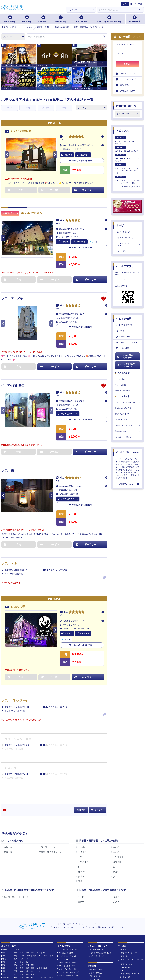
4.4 (66, 612)
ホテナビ (67, 155)
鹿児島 (51, 938)
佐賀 (21, 938)
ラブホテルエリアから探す (127, 342)
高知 (33, 935)
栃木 (40, 916)
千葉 (34, 916)
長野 (27, 919)
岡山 (16, 932)
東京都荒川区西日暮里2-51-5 (17, 745)
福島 (44, 913)
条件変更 (97, 810)
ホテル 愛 (8, 471)
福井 (27, 922)
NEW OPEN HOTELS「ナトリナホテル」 (127, 158)
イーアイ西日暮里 (13, 385)
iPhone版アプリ (128, 280)
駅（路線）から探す (65, 913)
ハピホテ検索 (124, 319)
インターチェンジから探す (68, 910)
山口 (39, 932)
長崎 (27, 938)
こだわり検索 (122, 348)
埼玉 (29, 916)
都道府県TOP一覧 (126, 106)
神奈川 (22, 916)
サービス (121, 225)
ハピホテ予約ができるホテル (125, 356)
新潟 (16, 919)
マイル (10, 108)
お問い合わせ (112, 969)
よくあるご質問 (128, 251)
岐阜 (21, 926)
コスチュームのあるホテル (128, 402)
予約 (28, 108)
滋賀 (33, 929)
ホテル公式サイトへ (68, 414)
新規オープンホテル (95, 930)
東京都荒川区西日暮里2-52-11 (17, 774)
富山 (21, 922)
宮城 (39, 913)
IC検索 (120, 331)
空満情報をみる (10, 213)
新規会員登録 (125, 85)
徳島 (21, 935)
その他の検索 (135, 19)
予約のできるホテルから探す (109, 19)
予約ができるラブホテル (67, 923)
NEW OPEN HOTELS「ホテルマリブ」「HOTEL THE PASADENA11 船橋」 (127, 169)
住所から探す (10, 19)
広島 (21, 932)
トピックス (122, 130)
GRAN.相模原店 (21, 131)
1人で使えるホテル (128, 420)
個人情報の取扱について (58, 969)
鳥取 (27, 932)
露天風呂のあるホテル (128, 408)
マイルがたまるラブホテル (68, 926)
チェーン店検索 (128, 385)
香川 (16, 935)
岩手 (33, 913)
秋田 (21, 913)
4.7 (62, 221)
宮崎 (44, 938)
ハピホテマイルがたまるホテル (126, 365)
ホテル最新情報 (94, 940)
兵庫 (21, 929)
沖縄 (16, 941)
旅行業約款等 (98, 969)
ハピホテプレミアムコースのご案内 (128, 245)
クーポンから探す (81, 19)
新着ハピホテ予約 (95, 937)
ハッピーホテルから (128, 452)
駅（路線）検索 (123, 337)
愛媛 (27, 935)
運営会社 (31, 969)
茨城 (46, 916)
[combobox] (117, 10)
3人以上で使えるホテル (128, 425)
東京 (16, 916)
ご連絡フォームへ (126, 484)
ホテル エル (9, 563)
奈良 (39, 929)
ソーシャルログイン (127, 74)
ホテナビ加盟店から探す (67, 930)
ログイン (128, 64)
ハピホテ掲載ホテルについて (129, 934)
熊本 (33, 938)
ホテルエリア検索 (124, 325)
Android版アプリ (128, 286)
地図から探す (61, 19)
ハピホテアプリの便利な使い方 (99, 913)
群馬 (52, 916)
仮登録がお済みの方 (127, 91)
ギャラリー (84, 190)
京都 (27, 929)
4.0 (62, 306)
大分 (39, 938)
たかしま (11, 768)
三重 (33, 926)
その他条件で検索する (128, 437)
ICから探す (43, 19)
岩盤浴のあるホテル (128, 414)
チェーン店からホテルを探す (68, 936)
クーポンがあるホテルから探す (69, 933)
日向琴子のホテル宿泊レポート (69, 953)
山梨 (21, 919)
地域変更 (81, 810)
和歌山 (45, 929)
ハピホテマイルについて (128, 238)
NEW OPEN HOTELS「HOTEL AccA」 (126, 140)
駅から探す (27, 19)
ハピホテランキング (128, 232)
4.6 (66, 137)
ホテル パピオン (32, 213)
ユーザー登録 (136, 4)
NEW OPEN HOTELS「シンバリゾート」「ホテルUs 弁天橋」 (127, 180)
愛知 (16, 926)
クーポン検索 (128, 379)
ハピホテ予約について (126, 917)
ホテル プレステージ (15, 701)
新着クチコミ (93, 943)
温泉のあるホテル (128, 431)
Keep (64, 108)
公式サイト (83, 155)
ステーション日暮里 (18, 739)
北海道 (17, 910)
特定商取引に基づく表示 (80, 969)
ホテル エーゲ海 (12, 298)
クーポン (46, 108)
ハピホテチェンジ (125, 925)
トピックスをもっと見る (131, 187)
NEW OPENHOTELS (65, 950)
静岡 (27, 926)
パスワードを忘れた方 (128, 79)
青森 (16, 913)
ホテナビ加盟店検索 (128, 391)
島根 (33, 932)
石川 (16, 922)
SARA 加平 (18, 607)
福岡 (16, 938)
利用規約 (42, 969)
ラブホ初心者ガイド (95, 910)
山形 (27, 913)
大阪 (16, 929)
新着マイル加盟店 (95, 933)
